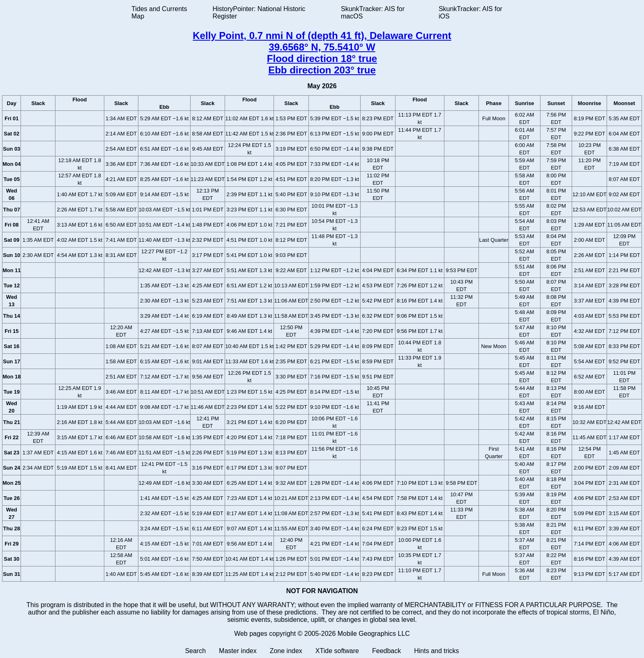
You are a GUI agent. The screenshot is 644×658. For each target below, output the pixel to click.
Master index (238, 651)
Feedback (386, 651)
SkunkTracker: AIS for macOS (373, 13)
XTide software (337, 651)
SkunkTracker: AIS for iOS (470, 13)
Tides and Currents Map (159, 13)
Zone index (286, 651)
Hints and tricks (436, 651)
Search (195, 651)
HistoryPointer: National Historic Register (259, 13)
